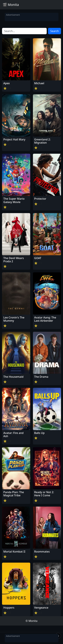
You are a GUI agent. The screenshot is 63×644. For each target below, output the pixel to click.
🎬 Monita (11, 5)
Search (55, 31)
